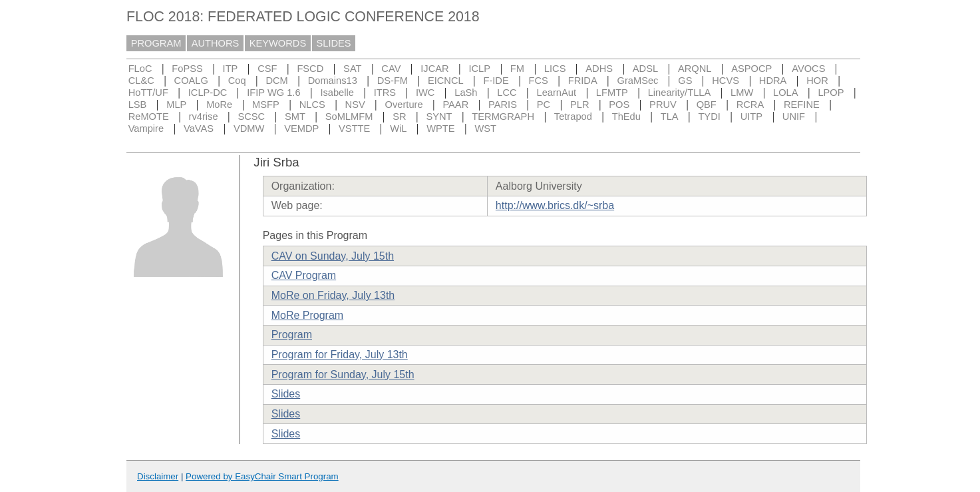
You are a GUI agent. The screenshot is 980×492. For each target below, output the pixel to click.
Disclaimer (158, 476)
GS (685, 81)
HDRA (773, 81)
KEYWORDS (278, 43)
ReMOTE (149, 117)
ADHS (599, 69)
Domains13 (333, 81)
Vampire (146, 128)
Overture (404, 105)
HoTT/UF (148, 93)
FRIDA (583, 81)
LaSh (466, 93)
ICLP (479, 69)
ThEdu (626, 117)
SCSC (251, 117)
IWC (425, 93)
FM (517, 69)
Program (292, 335)
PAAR (455, 105)
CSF (267, 69)
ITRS (385, 93)
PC (544, 105)
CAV (391, 69)
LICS (555, 69)
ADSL (645, 69)
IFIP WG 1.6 (273, 93)
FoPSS (187, 69)
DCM (276, 81)
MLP (176, 105)
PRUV (663, 105)
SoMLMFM (349, 117)
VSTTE (354, 128)
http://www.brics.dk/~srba (555, 205)
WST (485, 128)
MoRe (219, 105)
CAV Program (304, 275)
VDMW (249, 128)
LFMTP (612, 93)
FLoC (140, 69)
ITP (231, 69)
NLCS (312, 105)
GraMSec (638, 81)
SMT (295, 117)
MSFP (266, 105)
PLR (580, 105)
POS (619, 105)
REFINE (802, 105)
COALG (191, 81)
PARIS (503, 105)
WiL (398, 128)
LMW (742, 93)
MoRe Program (307, 315)
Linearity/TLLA (680, 93)
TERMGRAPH (503, 117)
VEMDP (301, 128)
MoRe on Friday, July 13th (333, 295)
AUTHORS (216, 43)
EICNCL (446, 81)
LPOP (831, 93)
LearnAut (557, 93)
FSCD (310, 69)
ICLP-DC (208, 93)
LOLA (785, 93)
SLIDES (334, 43)
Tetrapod (573, 117)
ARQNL (695, 69)
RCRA (750, 105)
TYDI (709, 117)
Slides (286, 394)
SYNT (439, 117)
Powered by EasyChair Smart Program (262, 476)
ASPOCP (751, 69)
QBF (707, 105)
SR (399, 117)
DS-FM (393, 81)
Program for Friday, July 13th (340, 355)
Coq (237, 81)
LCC (507, 93)
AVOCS (808, 69)
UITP (751, 117)
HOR (817, 81)
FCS (539, 81)
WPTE (440, 128)
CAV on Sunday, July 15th (333, 256)
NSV (355, 105)
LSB (138, 105)
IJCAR (434, 69)
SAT (352, 69)
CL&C (141, 81)
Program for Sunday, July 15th (343, 374)
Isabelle (337, 93)
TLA (670, 117)
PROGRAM (156, 43)
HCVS (726, 81)
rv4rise (204, 117)
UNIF (794, 117)
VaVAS (199, 128)
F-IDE (496, 81)
